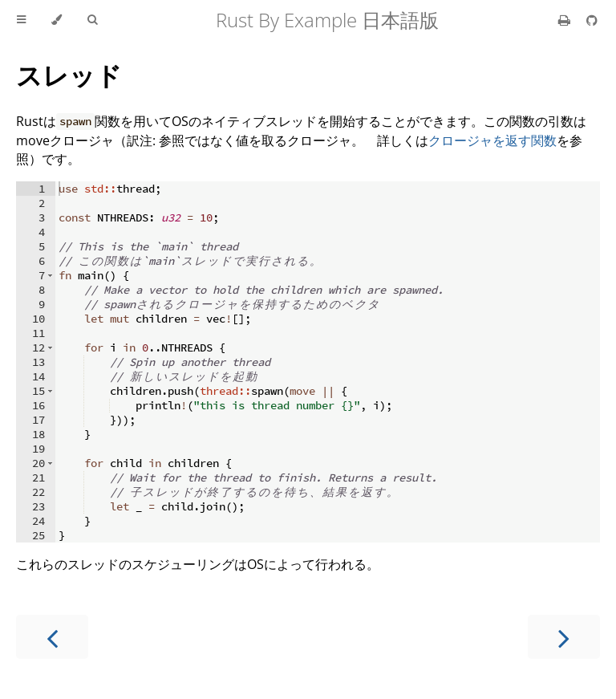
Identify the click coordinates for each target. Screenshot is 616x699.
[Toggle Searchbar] (92, 20)
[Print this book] (566, 20)
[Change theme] (57, 20)
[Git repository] (592, 20)
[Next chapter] (564, 637)
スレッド (69, 75)
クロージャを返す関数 (492, 140)
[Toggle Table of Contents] (21, 20)
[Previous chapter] (52, 637)
